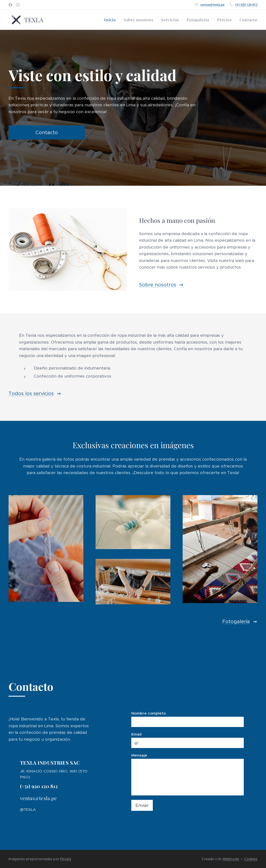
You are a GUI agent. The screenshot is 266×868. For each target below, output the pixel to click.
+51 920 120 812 (246, 5)
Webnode (231, 859)
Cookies (251, 859)
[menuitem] (111, 20)
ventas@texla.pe (212, 5)
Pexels (66, 859)
